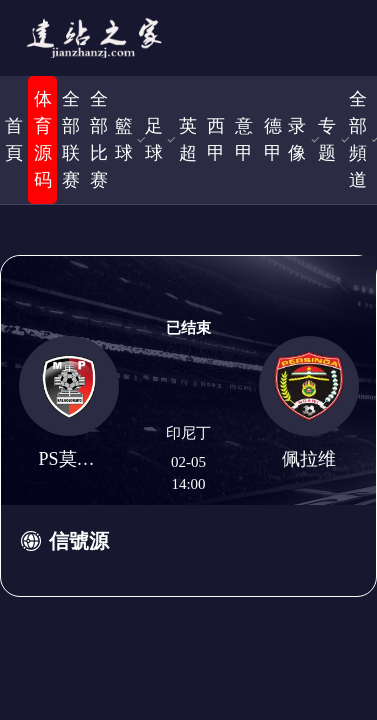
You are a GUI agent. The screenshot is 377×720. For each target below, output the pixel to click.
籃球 (124, 139)
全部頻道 (358, 139)
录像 (297, 139)
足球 (154, 139)
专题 (327, 139)
